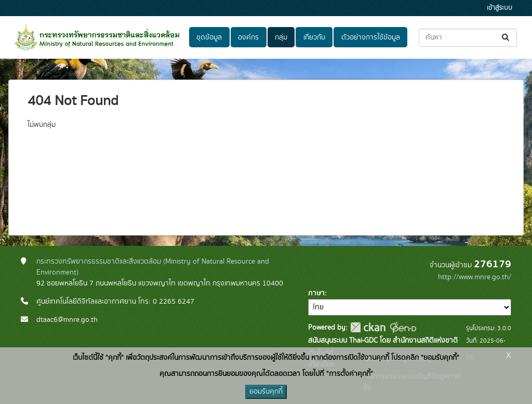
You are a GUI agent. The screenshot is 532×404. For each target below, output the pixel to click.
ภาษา (316, 293)
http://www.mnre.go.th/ (475, 277)
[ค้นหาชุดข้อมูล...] (468, 38)
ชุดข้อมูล (209, 37)
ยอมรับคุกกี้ (266, 392)
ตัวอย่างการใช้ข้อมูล (371, 37)
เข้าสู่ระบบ (500, 8)
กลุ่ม (281, 37)
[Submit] (506, 38)
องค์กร (248, 37)
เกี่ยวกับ (314, 37)
